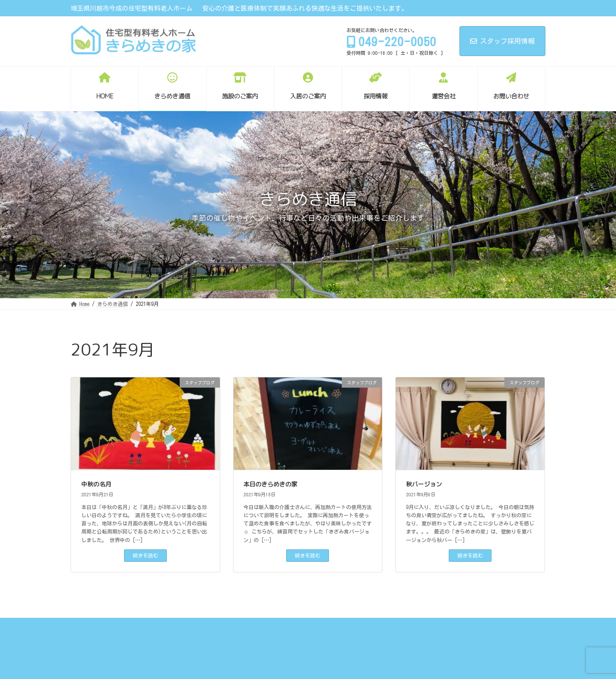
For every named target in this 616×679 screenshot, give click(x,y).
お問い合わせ (398, 631)
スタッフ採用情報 (502, 41)
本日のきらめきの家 (270, 484)
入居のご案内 (227, 631)
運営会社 (354, 631)
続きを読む (145, 555)
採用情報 (271, 631)
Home (89, 631)
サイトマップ (517, 631)
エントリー (312, 631)
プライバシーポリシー (457, 631)
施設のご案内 (178, 631)
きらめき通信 (128, 631)
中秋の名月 (96, 484)
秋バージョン (424, 484)
